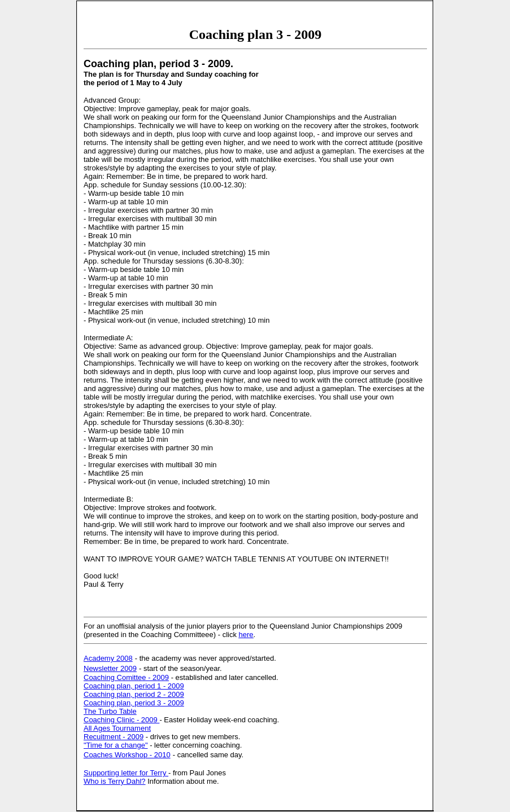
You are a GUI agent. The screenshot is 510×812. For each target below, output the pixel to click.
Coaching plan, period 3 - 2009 (134, 703)
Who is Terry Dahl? (115, 781)
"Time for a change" (116, 745)
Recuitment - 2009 (114, 737)
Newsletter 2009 (110, 668)
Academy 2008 (108, 658)
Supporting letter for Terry (126, 773)
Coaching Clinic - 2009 (121, 720)
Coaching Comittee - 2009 (126, 677)
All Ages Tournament (117, 728)
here (246, 635)
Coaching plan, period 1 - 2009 (134, 686)
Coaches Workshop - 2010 (127, 755)
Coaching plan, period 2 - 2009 (134, 694)
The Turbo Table (110, 711)
